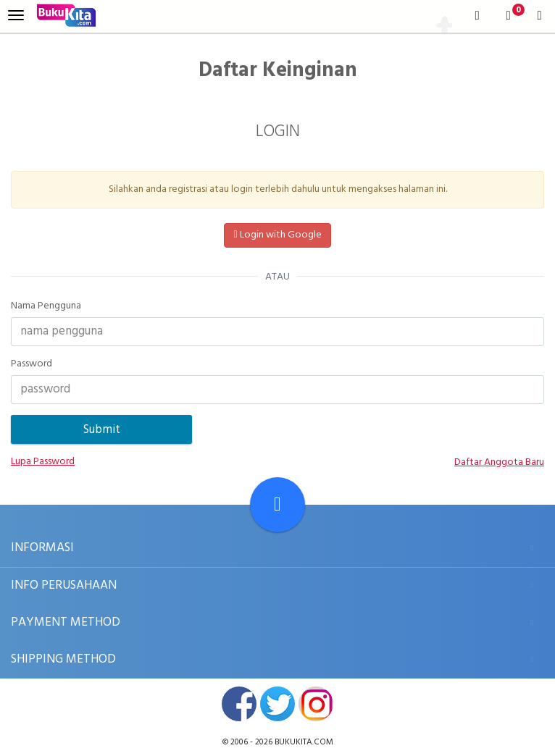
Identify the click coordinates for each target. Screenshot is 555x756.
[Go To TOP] (277, 505)
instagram (316, 704)
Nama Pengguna (46, 306)
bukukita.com (304, 742)
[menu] (16, 16)
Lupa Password (43, 462)
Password (32, 364)
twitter (277, 704)
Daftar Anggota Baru (499, 463)
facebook (239, 704)
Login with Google (277, 235)
